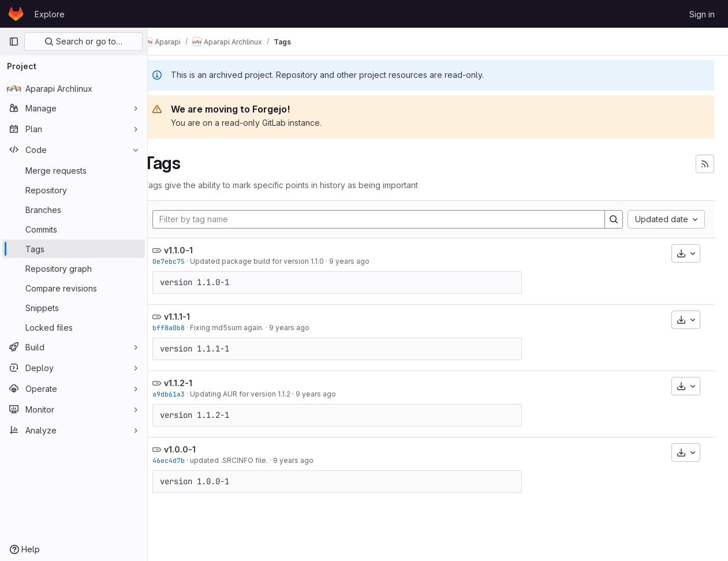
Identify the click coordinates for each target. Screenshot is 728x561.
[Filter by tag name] (388, 219)
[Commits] (74, 229)
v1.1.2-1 (197, 383)
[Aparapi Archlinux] (74, 88)
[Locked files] (74, 327)
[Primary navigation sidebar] (14, 42)
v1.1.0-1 (197, 250)
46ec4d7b (187, 460)
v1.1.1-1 (195, 317)
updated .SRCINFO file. (247, 460)
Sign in (702, 14)
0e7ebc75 (187, 261)
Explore (50, 14)
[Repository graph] (74, 268)
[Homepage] (16, 14)
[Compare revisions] (74, 288)
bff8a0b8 (187, 328)
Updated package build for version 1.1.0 (275, 261)
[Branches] (74, 210)
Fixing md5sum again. (245, 328)
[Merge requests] (74, 170)
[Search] (614, 219)
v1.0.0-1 (198, 449)
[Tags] (74, 249)
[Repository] (74, 190)
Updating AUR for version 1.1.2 (259, 394)
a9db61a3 (187, 394)
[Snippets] (74, 308)
